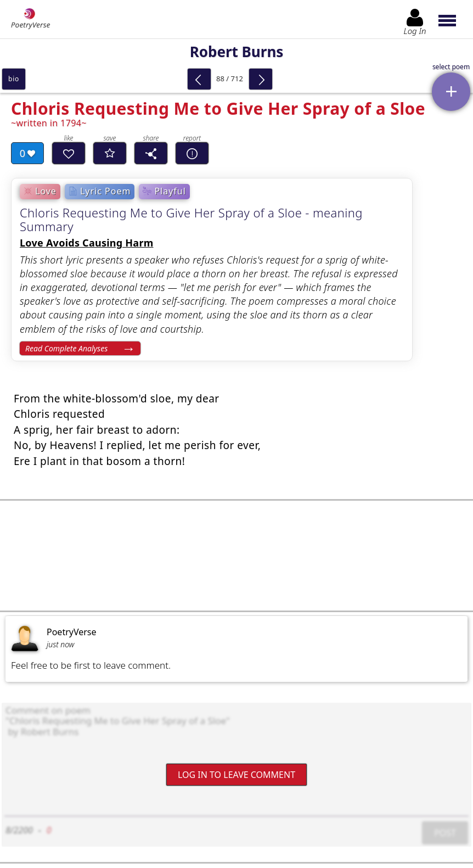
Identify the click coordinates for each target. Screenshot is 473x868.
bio (14, 79)
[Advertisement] (236, 556)
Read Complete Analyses (66, 348)
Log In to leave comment (236, 775)
